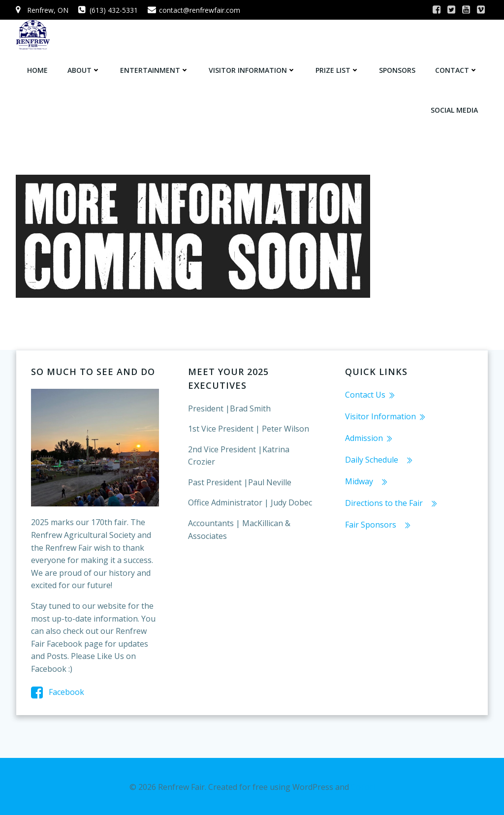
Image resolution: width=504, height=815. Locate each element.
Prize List (338, 69)
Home (38, 69)
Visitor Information (253, 69)
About (84, 69)
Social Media (455, 109)
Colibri (363, 786)
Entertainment (155, 69)
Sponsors (398, 69)
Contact (457, 69)
